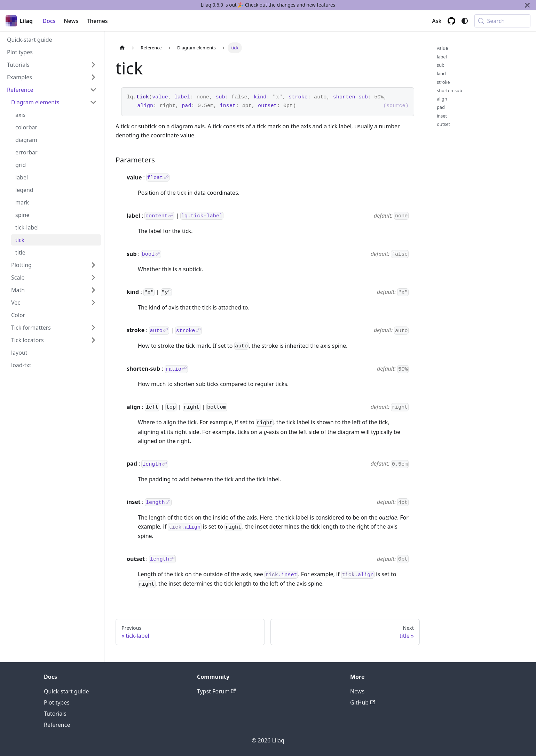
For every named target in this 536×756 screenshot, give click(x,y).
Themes (97, 21)
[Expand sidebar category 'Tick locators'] (93, 340)
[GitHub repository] (451, 21)
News (71, 21)
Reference (57, 725)
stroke (298, 97)
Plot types (57, 702)
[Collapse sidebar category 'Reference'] (93, 90)
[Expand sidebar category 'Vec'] (93, 303)
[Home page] (122, 48)
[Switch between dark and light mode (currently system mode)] (465, 21)
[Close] (527, 5)
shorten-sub (350, 97)
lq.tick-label (202, 216)
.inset (281, 574)
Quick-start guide (66, 691)
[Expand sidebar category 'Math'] (93, 290)
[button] (54, 265)
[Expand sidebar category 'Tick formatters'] (93, 328)
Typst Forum (216, 691)
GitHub (362, 702)
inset (228, 106)
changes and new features (306, 5)
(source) (396, 106)
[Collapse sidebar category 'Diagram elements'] (93, 102)
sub (220, 97)
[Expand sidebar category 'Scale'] (93, 278)
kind (260, 97)
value (160, 97)
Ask (437, 21)
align (145, 106)
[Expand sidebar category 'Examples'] (93, 77)
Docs (49, 21)
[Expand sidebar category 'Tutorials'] (93, 65)
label (182, 97)
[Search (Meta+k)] (502, 21)
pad (186, 106)
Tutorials (55, 714)
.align (185, 527)
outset (267, 106)
